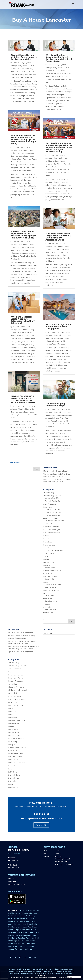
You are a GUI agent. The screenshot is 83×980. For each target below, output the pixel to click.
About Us (58, 856)
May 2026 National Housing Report (56, 471)
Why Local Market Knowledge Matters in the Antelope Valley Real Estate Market (59, 58)
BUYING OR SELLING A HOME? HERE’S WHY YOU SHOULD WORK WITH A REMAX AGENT (23, 399)
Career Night (49, 579)
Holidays (46, 536)
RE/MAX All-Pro (18, 406)
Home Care (49, 547)
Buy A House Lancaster (60, 415)
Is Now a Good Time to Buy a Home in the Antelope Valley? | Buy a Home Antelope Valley (23, 235)
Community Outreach (51, 518)
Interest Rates (51, 344)
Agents (57, 850)
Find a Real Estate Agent (27, 159)
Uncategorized (16, 259)
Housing (21, 74)
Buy (45, 850)
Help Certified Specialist (51, 533)
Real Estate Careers (50, 577)
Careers (58, 853)
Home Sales (15, 162)
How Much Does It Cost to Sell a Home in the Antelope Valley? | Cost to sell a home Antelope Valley (23, 140)
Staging (48, 604)
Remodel (48, 556)
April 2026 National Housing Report (21, 652)
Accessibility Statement (63, 977)
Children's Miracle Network (54, 521)
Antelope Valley (16, 66)
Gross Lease (49, 596)
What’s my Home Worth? (64, 864)
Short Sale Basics (51, 601)
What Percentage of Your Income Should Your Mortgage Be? (59, 327)
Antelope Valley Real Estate (21, 409)
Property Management (17, 884)
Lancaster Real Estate (26, 165)
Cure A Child (49, 524)
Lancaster (12, 858)
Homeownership (27, 162)
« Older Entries (14, 462)
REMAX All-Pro (16, 171)
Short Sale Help (50, 609)
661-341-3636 (14, 868)
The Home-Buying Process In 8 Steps (55, 405)
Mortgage (14, 168)
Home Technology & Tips (54, 550)
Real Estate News (61, 862)
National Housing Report (52, 571)
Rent (45, 593)
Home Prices (23, 253)
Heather (16, 63)
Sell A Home (27, 171)
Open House (48, 574)
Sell (45, 853)
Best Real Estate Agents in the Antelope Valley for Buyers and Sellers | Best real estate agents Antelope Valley (59, 147)
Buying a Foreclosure (52, 515)
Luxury (46, 856)
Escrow (11, 879)
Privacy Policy (41, 975)
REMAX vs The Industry (51, 590)
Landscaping (49, 553)
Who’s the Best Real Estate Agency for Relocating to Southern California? (23, 320)
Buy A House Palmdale (62, 74)
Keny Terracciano (51, 587)
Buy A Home (25, 69)
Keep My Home (49, 562)
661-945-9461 (14, 860)
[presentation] (4, 975)
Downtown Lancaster (51, 527)
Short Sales (47, 607)
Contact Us (41, 825)
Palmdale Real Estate (24, 77)
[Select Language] (74, 977)
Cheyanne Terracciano (53, 584)
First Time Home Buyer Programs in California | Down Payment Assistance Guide (58, 237)
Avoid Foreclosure (50, 504)
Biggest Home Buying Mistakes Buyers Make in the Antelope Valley (24, 57)
